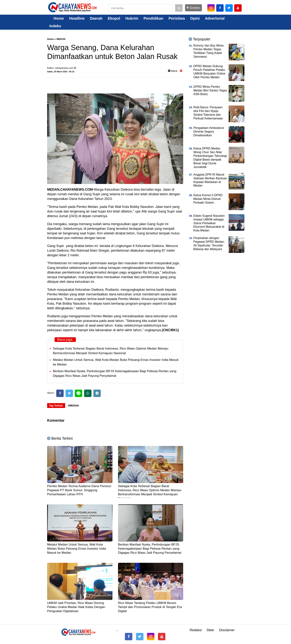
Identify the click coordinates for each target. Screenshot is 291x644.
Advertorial (215, 18)
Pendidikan (153, 18)
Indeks (55, 26)
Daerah (96, 18)
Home (57, 18)
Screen (193, 8)
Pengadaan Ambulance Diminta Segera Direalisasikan (209, 132)
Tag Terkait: (56, 406)
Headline (77, 18)
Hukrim (132, 18)
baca (173, 71)
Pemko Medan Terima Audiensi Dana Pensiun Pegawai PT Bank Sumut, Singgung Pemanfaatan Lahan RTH (79, 490)
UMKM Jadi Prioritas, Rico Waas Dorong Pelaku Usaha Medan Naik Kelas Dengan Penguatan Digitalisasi (76, 607)
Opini (195, 18)
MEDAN (61, 39)
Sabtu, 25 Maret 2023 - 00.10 (61, 72)
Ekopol (114, 18)
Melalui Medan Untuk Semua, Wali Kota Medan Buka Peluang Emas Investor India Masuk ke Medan (77, 549)
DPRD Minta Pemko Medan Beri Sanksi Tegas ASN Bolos (210, 90)
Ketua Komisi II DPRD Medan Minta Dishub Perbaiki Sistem (208, 199)
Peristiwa (177, 18)
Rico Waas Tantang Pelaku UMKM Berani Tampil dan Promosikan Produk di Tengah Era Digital (150, 607)
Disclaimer (227, 630)
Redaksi (196, 630)
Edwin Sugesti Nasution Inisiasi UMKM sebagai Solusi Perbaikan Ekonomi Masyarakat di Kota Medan (209, 223)
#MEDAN (73, 406)
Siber (210, 630)
